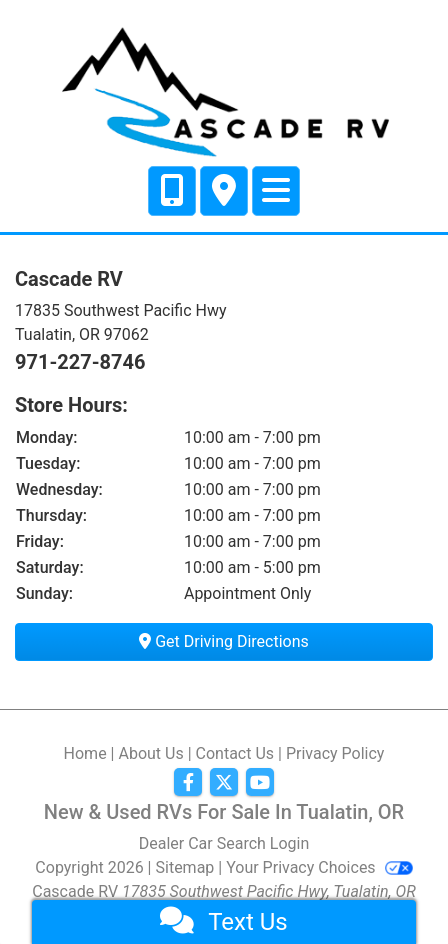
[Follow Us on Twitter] (224, 783)
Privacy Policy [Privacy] (335, 753)
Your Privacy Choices (319, 867)
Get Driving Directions (224, 641)
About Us (150, 753)
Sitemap (185, 867)
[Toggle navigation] (276, 191)
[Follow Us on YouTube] (260, 783)
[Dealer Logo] (224, 89)
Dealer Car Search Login (224, 843)
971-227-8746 (80, 362)
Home (85, 753)
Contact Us (235, 753)
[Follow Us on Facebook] (188, 783)
